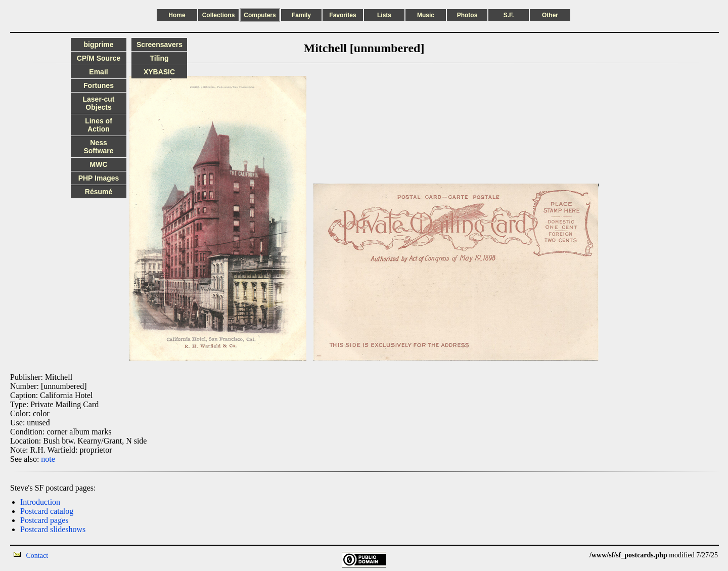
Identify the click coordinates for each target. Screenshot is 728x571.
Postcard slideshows (53, 529)
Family (301, 15)
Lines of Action (99, 125)
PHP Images (99, 178)
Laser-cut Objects (98, 103)
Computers (260, 15)
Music (426, 15)
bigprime (98, 45)
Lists (384, 15)
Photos (467, 15)
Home (177, 15)
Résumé (99, 192)
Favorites (343, 15)
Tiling (159, 58)
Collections (219, 15)
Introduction (40, 502)
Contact (37, 556)
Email (98, 72)
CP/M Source (99, 58)
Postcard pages (44, 520)
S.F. (509, 15)
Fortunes (99, 85)
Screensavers (160, 45)
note (48, 459)
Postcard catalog (47, 511)
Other (550, 15)
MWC (99, 164)
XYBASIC (159, 72)
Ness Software (98, 147)
